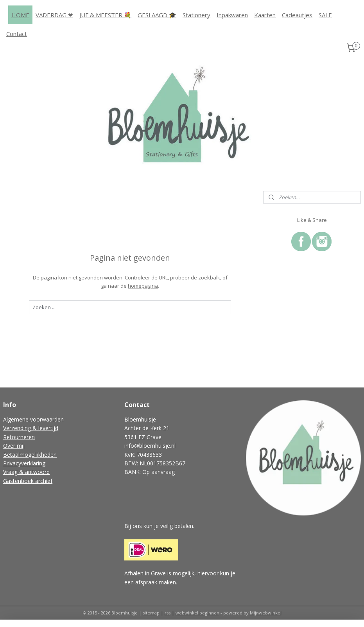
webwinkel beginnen (197, 613)
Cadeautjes (297, 15)
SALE (325, 15)
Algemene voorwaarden (33, 419)
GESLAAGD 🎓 (157, 15)
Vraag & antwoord (26, 472)
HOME (20, 15)
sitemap (151, 613)
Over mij (14, 446)
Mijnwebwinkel (266, 613)
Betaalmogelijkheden (30, 455)
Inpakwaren (232, 15)
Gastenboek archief (28, 481)
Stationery (196, 15)
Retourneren (19, 437)
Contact (17, 34)
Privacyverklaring (24, 463)
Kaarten (265, 15)
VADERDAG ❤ (54, 15)
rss (168, 613)
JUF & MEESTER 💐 (105, 15)
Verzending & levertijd (31, 428)
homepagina (143, 285)
